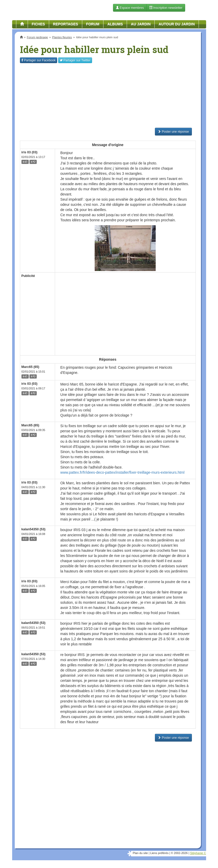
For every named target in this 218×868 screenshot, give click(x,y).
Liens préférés (159, 853)
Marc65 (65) (30, 367)
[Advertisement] (108, 95)
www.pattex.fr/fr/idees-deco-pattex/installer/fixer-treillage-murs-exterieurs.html (122, 472)
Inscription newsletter (166, 8)
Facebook (39, 60)
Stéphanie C (198, 853)
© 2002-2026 (179, 853)
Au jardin (141, 24)
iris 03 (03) (29, 152)
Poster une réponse (173, 132)
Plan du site (140, 853)
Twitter (75, 60)
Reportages (66, 24)
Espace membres (130, 8)
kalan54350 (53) (33, 529)
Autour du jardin (177, 24)
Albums (115, 24)
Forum (93, 24)
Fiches (38, 24)
